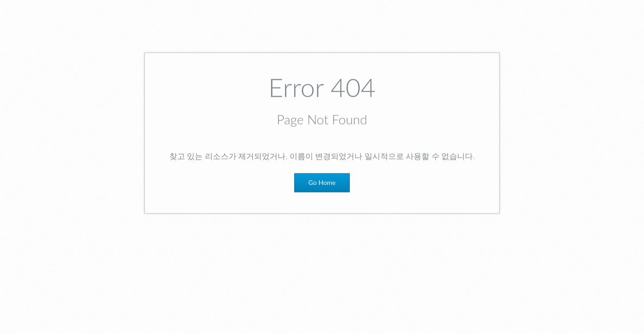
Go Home (322, 185)
